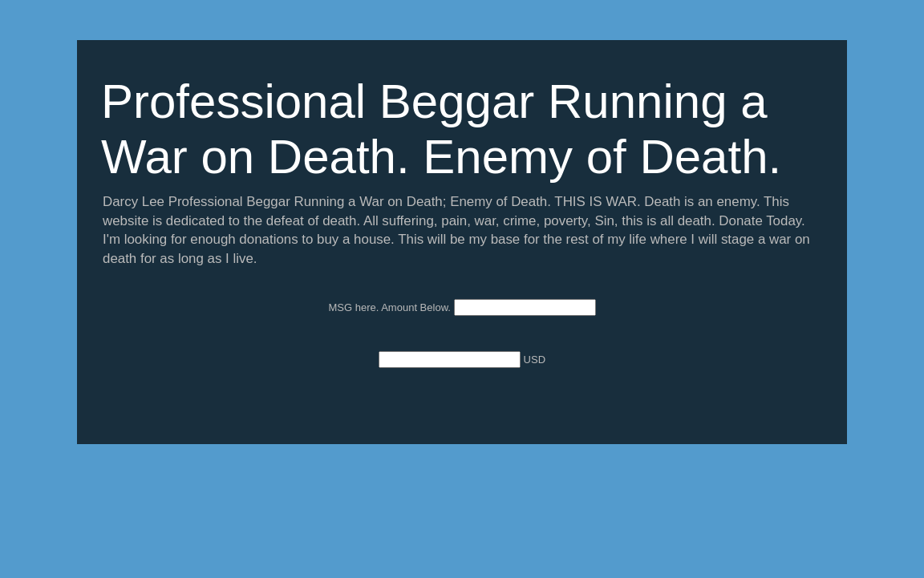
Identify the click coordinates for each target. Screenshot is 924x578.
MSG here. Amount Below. (391, 307)
